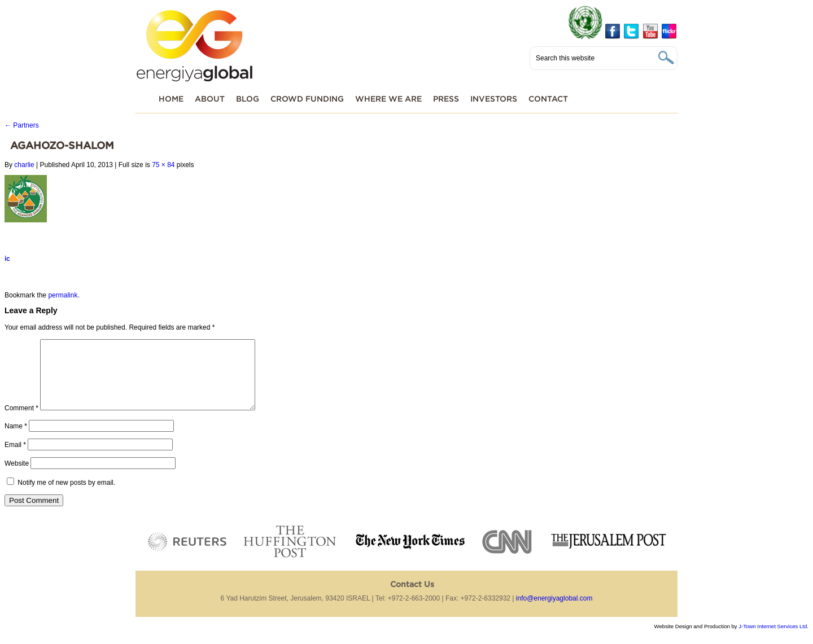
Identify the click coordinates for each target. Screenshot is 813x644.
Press (446, 98)
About (210, 98)
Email (15, 458)
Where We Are (388, 98)
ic (7, 258)
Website (17, 477)
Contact (548, 98)
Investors (494, 98)
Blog (248, 98)
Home (171, 98)
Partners (22, 125)
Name (16, 440)
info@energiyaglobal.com (554, 612)
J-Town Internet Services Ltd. (773, 640)
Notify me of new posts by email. (66, 496)
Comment (21, 422)
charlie (24, 165)
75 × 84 (163, 165)
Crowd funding (307, 98)
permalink (63, 295)
